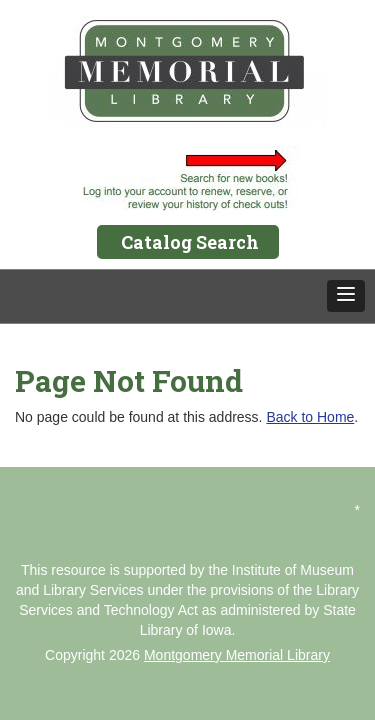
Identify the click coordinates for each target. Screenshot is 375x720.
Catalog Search (190, 242)
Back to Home (310, 417)
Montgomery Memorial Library (237, 655)
